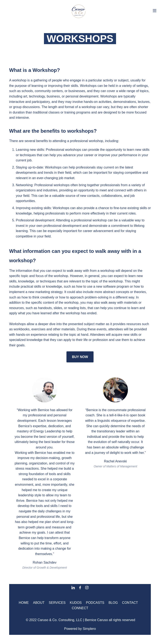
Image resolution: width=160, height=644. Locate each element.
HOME (24, 603)
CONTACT (130, 603)
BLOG (113, 603)
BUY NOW (80, 357)
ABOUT (39, 603)
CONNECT (80, 608)
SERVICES (57, 603)
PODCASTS (95, 603)
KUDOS (76, 603)
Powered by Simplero (80, 629)
